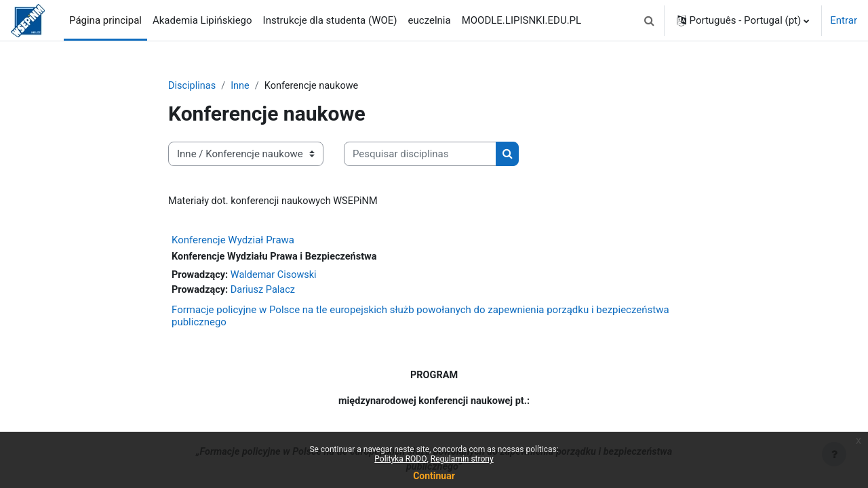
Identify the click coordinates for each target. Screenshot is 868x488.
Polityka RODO (400, 459)
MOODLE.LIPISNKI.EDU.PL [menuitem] (521, 20)
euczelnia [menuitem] (430, 20)
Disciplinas (193, 86)
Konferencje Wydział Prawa (233, 241)
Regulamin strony (462, 459)
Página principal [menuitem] (105, 20)
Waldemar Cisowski (277, 277)
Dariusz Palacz (266, 292)
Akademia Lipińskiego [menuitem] (202, 20)
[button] (650, 20)
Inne (242, 86)
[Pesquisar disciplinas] (420, 155)
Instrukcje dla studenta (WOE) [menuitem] (330, 20)
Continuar (434, 476)
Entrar (844, 20)
